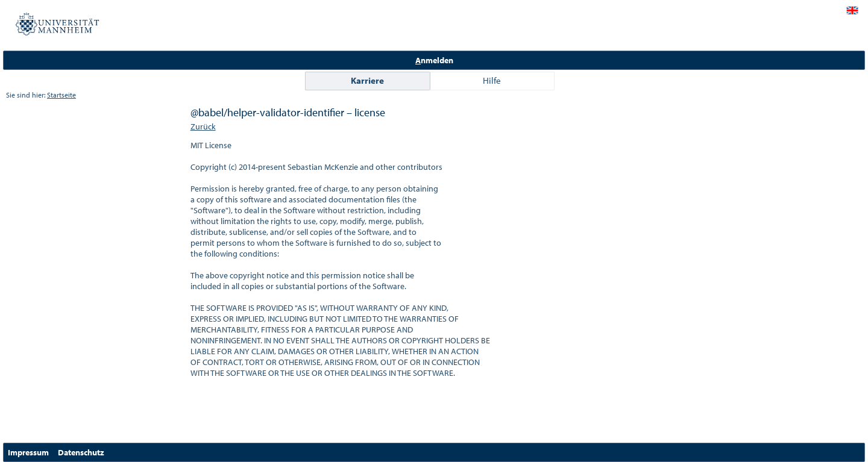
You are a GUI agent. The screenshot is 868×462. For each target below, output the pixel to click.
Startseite (61, 95)
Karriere (367, 80)
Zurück (203, 126)
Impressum (28, 452)
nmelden (434, 60)
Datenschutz (81, 452)
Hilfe (492, 80)
